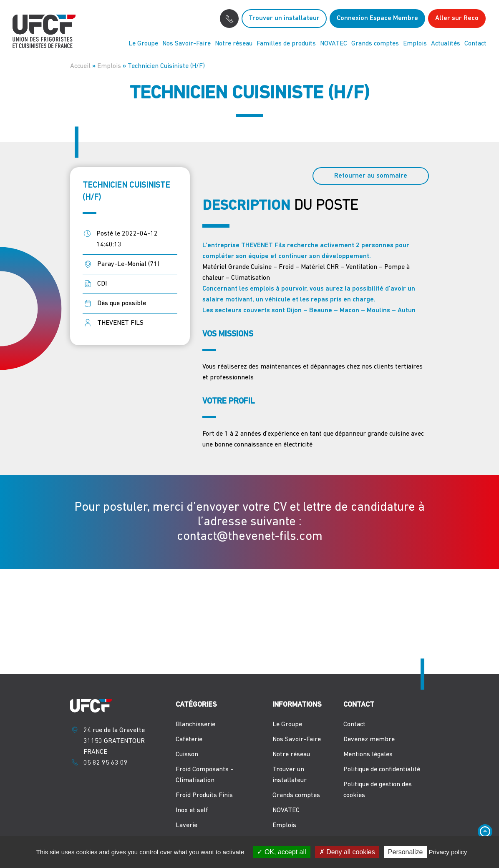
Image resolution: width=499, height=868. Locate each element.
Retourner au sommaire (371, 176)
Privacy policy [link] (448, 852)
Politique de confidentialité (382, 770)
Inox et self (192, 810)
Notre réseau (234, 44)
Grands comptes (375, 44)
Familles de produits (286, 44)
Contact (475, 44)
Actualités (446, 44)
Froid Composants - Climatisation (204, 775)
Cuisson (187, 755)
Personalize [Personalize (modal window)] (406, 852)
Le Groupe (143, 44)
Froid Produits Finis (204, 795)
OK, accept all (281, 852)
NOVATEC (334, 44)
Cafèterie (189, 740)
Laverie (186, 825)
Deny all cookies (347, 852)
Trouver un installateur (284, 18)
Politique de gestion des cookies (378, 790)
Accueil (80, 66)
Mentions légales (368, 755)
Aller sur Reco (457, 18)
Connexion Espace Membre (377, 18)
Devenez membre (369, 740)
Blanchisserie (195, 725)
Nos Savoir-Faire (186, 44)
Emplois (415, 44)
